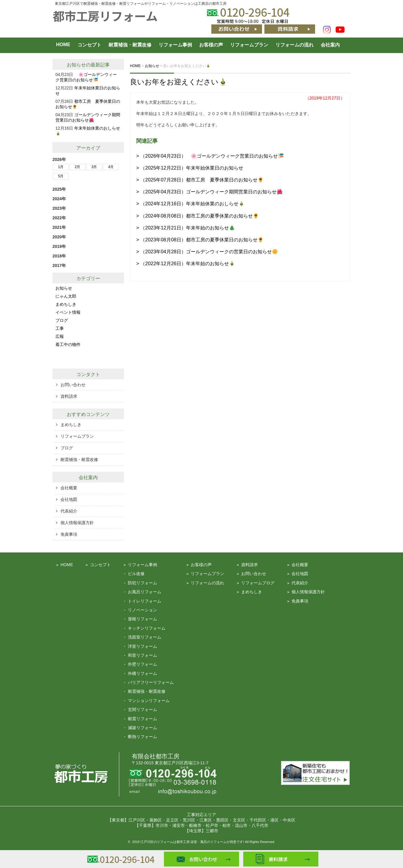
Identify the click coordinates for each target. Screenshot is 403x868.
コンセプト (89, 45)
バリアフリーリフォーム (151, 682)
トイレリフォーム (145, 601)
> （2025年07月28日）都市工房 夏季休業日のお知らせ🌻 (200, 180)
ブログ (62, 320)
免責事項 (69, 534)
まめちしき (66, 304)
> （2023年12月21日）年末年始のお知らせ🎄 (186, 228)
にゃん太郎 (66, 296)
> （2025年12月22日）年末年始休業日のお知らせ (190, 168)
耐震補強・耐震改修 (130, 45)
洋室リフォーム (142, 646)
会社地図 (69, 499)
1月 (61, 167)
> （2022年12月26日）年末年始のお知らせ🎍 (186, 263)
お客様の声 (211, 45)
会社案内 (330, 45)
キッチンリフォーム (147, 628)
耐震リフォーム (142, 719)
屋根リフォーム (142, 619)
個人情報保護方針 (77, 523)
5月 (61, 176)
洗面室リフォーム (145, 637)
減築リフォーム (142, 728)
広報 (60, 336)
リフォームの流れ (294, 45)
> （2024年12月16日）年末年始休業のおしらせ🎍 (190, 204)
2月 (78, 167)
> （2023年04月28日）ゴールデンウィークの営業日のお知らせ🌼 (207, 251)
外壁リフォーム (142, 664)
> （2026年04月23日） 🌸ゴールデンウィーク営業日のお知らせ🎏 (210, 156)
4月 (111, 167)
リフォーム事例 (175, 45)
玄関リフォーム (142, 709)
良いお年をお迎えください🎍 (179, 82)
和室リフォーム (142, 655)
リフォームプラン (249, 45)
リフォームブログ (258, 583)
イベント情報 (68, 312)
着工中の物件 (68, 344)
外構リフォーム (142, 673)
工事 (60, 328)
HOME (63, 45)
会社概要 (69, 488)
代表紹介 (69, 511)
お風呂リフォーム (145, 592)
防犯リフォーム (142, 583)
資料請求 (69, 396)
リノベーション (142, 610)
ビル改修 (136, 574)
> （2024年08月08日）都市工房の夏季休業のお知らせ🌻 (197, 216)
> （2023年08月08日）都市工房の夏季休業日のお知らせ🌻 (200, 240)
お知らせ (76, 65)
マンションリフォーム (149, 701)
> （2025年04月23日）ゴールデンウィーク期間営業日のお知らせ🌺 (209, 192)
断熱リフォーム (142, 737)
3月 (94, 167)
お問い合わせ (73, 385)
